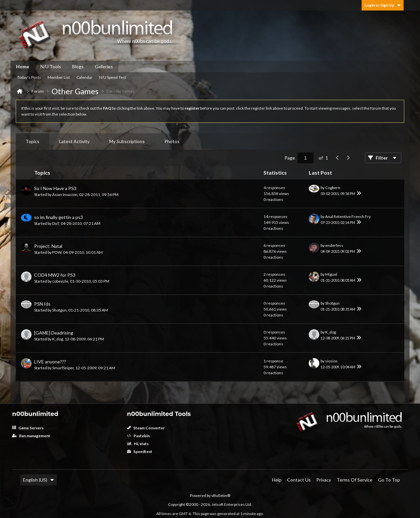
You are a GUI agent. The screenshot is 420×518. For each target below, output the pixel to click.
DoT (56, 223)
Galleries (104, 66)
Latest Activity (74, 141)
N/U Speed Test (113, 77)
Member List (59, 77)
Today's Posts (29, 77)
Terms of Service (355, 480)
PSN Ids (42, 304)
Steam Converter (146, 428)
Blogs (78, 66)
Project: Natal (48, 246)
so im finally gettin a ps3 (59, 217)
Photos (172, 141)
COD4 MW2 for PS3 (55, 275)
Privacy (324, 480)
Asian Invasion (65, 194)
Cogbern (333, 188)
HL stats (138, 444)
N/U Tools (51, 66)
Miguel (331, 274)
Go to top (389, 480)
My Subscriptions (127, 141)
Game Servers (28, 428)
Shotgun (59, 310)
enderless (334, 245)
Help (277, 480)
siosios (331, 361)
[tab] (32, 141)
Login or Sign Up (383, 5)
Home (23, 66)
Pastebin (138, 436)
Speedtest (140, 452)
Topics (32, 141)
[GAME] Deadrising (54, 333)
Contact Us (299, 480)
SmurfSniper (63, 368)
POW (57, 252)
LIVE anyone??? (50, 362)
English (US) (38, 480)
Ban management (31, 436)
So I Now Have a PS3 (55, 188)
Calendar (84, 77)
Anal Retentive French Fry (348, 216)
